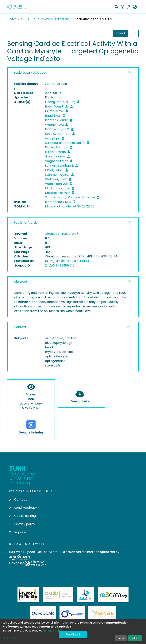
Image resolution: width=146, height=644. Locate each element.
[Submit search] (116, 6)
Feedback (73, 634)
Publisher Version (27, 223)
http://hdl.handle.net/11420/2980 (70, 206)
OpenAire (72, 614)
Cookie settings (23, 516)
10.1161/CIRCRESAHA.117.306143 (67, 261)
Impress (18, 532)
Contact (18, 499)
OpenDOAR (43, 614)
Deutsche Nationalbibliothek (28, 595)
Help (122, 7)
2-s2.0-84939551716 (60, 265)
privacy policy (53, 631)
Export (121, 33)
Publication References (53, 19)
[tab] (73, 73)
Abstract (21, 282)
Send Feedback (23, 508)
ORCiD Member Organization (58, 595)
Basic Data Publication (31, 73)
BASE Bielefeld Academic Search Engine (102, 614)
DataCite (85, 595)
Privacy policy (22, 524)
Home (12, 19)
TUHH (25, 19)
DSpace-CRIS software (40, 552)
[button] (135, 7)
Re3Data (113, 595)
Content (20, 327)
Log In (129, 7)
